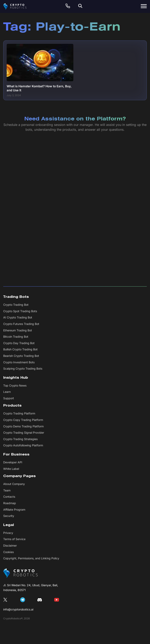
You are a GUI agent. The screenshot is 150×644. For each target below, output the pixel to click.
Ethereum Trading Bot (18, 330)
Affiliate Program (14, 510)
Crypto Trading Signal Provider (24, 433)
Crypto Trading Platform (19, 413)
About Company (14, 484)
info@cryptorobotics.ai (18, 609)
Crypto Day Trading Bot (19, 343)
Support (9, 398)
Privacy (8, 533)
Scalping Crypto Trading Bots (23, 368)
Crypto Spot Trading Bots (20, 311)
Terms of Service (14, 539)
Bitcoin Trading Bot (16, 337)
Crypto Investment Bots (19, 362)
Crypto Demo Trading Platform (23, 426)
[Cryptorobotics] (18, 6)
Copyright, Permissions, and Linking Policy (31, 558)
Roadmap (10, 503)
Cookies (8, 552)
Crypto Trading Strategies (20, 439)
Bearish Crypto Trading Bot (21, 356)
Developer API (13, 462)
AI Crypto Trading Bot (18, 317)
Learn (7, 392)
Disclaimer (10, 545)
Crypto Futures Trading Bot (21, 324)
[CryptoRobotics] (21, 573)
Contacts (9, 497)
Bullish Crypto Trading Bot (20, 349)
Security (9, 516)
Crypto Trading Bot (16, 305)
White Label (11, 469)
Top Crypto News (15, 385)
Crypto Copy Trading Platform (23, 420)
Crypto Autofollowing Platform (23, 445)
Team (7, 490)
